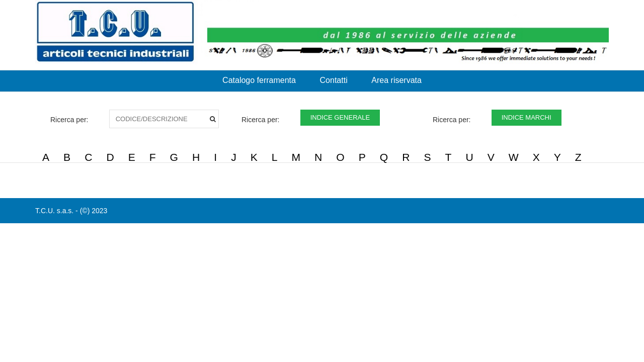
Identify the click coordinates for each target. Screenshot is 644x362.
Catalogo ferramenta (259, 80)
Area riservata (396, 80)
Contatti (334, 80)
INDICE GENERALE (340, 117)
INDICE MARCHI (527, 117)
